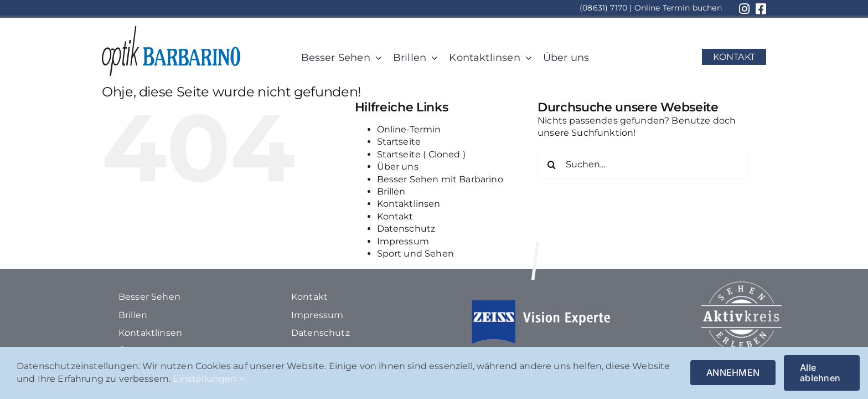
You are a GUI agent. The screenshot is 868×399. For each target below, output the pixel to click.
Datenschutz (406, 229)
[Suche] (551, 165)
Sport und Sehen (415, 254)
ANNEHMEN (733, 372)
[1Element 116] (171, 30)
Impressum (403, 241)
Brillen (391, 191)
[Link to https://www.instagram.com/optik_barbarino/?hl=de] (744, 9)
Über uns (398, 167)
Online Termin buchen (678, 8)
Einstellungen (208, 379)
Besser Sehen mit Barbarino (440, 179)
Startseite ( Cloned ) (421, 154)
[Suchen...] (643, 165)
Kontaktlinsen (409, 204)
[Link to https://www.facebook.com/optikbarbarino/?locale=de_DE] (761, 9)
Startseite (399, 142)
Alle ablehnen (820, 373)
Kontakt (395, 216)
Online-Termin (409, 129)
